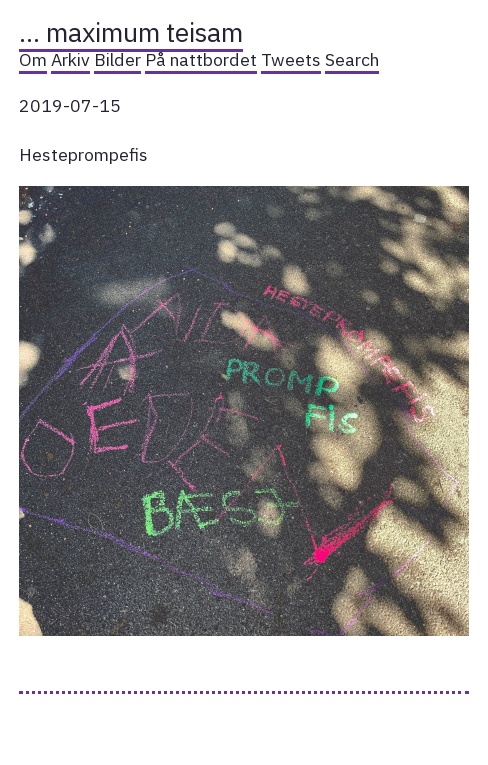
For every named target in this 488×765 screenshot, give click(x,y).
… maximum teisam (131, 32)
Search (352, 59)
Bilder (117, 59)
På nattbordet (201, 59)
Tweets (291, 59)
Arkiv (70, 59)
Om (33, 59)
